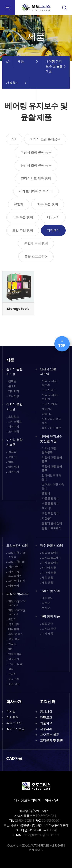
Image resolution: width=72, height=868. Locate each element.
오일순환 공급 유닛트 (17, 555)
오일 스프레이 (50, 553)
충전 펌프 (14, 684)
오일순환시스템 (17, 545)
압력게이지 (15, 654)
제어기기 (14, 391)
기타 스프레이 (50, 563)
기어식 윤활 (49, 573)
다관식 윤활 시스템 (14, 407)
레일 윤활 (48, 583)
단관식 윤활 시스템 (48, 371)
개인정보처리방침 (27, 800)
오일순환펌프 (16, 562)
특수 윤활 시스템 (52, 545)
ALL (14, 139)
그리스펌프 (15, 421)
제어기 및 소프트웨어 (15, 574)
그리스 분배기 (50, 404)
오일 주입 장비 (23, 230)
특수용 (46, 608)
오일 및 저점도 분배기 (51, 397)
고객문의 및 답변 (52, 740)
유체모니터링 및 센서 (52, 421)
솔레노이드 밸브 (52, 428)
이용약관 (51, 800)
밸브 (11, 462)
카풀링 (12, 644)
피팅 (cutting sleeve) (17, 612)
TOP (62, 344)
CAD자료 (14, 758)
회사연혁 (12, 717)
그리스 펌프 (49, 390)
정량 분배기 (15, 567)
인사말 (11, 712)
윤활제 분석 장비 (36, 244)
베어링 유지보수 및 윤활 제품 (51, 439)
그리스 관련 (49, 629)
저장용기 (53, 230)
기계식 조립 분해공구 (45, 139)
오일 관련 (48, 624)
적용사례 (46, 729)
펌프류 (12, 381)
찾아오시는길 (16, 729)
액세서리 (53, 217)
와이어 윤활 (49, 568)
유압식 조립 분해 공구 (36, 165)
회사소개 (14, 702)
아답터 (12, 619)
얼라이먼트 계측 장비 (36, 178)
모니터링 (14, 396)
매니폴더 (14, 629)
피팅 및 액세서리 (18, 594)
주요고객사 (14, 723)
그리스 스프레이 (52, 558)
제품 (10, 360)
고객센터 (48, 702)
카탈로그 (46, 717)
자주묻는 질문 (50, 735)
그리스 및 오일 (50, 591)
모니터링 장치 (17, 581)
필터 (11, 669)
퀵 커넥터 (14, 624)
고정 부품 (14, 639)
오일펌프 (14, 416)
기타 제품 (48, 634)
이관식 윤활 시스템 (14, 442)
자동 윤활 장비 (48, 204)
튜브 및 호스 (16, 634)
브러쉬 (12, 674)
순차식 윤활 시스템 (14, 372)
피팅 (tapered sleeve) (17, 603)
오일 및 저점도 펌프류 (51, 383)
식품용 (46, 603)
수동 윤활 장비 (23, 217)
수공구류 (14, 679)
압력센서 (14, 467)
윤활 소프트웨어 (36, 257)
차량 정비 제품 (50, 616)
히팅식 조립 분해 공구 (36, 152)
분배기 (12, 386)
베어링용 (47, 598)
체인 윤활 (48, 578)
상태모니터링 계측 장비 (36, 191)
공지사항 (46, 712)
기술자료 (46, 723)
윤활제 (19, 204)
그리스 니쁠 (15, 664)
